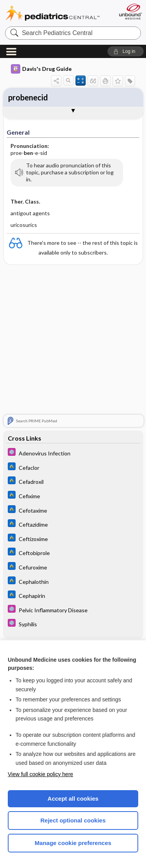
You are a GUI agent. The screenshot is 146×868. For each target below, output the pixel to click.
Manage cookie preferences (73, 843)
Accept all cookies (73, 799)
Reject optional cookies (73, 820)
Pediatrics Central (53, 13)
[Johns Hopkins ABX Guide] (73, 467)
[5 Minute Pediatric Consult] (73, 453)
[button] (126, 51)
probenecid (28, 97)
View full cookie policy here (40, 774)
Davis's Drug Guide (41, 69)
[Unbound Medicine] (130, 11)
